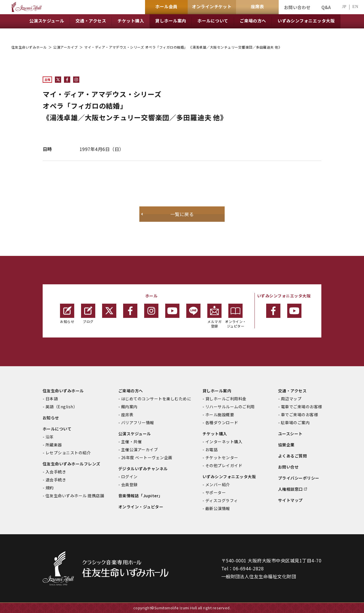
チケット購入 (215, 434)
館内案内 (129, 407)
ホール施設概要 (220, 415)
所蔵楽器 (54, 445)
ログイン (129, 477)
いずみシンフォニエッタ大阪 (229, 477)
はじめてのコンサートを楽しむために (156, 399)
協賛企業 (286, 445)
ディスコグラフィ (222, 500)
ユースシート (290, 434)
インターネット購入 (224, 442)
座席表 (127, 415)
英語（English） (61, 407)
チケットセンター (222, 457)
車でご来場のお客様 (299, 415)
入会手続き (56, 472)
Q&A (326, 7)
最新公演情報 (218, 508)
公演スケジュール (135, 434)
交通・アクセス (292, 391)
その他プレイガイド (224, 465)
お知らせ (67, 314)
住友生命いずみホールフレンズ (72, 464)
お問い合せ (288, 467)
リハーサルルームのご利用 (230, 407)
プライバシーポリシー (299, 478)
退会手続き (56, 480)
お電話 (211, 450)
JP (344, 7)
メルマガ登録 (214, 316)
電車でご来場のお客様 (302, 407)
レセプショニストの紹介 (68, 453)
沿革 (50, 437)
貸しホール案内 (217, 391)
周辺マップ (291, 399)
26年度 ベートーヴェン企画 (147, 457)
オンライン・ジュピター (236, 316)
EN (355, 7)
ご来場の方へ (131, 391)
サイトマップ (290, 500)
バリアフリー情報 (138, 423)
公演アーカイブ (65, 47)
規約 (50, 488)
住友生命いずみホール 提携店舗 (75, 496)
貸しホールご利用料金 (226, 399)
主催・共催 (131, 442)
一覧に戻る (182, 214)
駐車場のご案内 (295, 423)
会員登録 (129, 484)
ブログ (88, 314)
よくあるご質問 (292, 456)
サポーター (216, 492)
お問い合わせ (297, 7)
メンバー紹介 (218, 484)
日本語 (52, 399)
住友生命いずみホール (29, 47)
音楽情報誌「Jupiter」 (140, 496)
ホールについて (57, 429)
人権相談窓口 (290, 489)
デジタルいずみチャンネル (143, 469)
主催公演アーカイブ (139, 450)
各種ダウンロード (222, 423)
